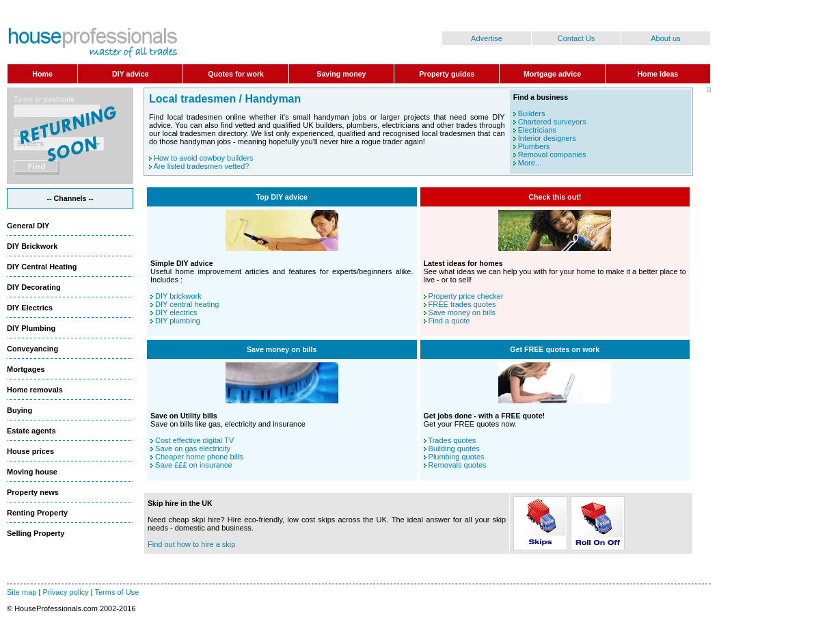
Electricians (537, 130)
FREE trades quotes (462, 304)
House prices (30, 451)
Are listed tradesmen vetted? (201, 166)
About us (665, 38)
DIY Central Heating (42, 267)
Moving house (32, 472)
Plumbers (534, 146)
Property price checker (466, 296)
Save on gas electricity (193, 448)
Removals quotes (458, 465)
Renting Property (37, 513)
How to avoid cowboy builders (204, 158)
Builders (532, 113)
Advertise (487, 38)
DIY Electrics (30, 308)
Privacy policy (65, 592)
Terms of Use (117, 592)
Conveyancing (32, 349)
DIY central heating (187, 304)
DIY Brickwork (32, 246)
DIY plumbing (178, 321)
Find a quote (449, 321)
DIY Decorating (34, 287)
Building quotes (454, 448)
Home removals (35, 390)
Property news (33, 492)
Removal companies (552, 155)
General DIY (28, 226)
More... (530, 163)
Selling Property (36, 533)
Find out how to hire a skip (191, 544)
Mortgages (26, 369)
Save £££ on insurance (194, 465)
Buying (19, 410)
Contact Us (576, 38)
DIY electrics (176, 312)
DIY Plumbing (31, 328)
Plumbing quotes (457, 457)
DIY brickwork (178, 296)
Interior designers (547, 138)
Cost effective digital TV (194, 440)
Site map (22, 592)
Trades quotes (452, 440)
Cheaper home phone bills (199, 457)
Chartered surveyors (552, 122)
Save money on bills (462, 312)
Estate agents (31, 431)
